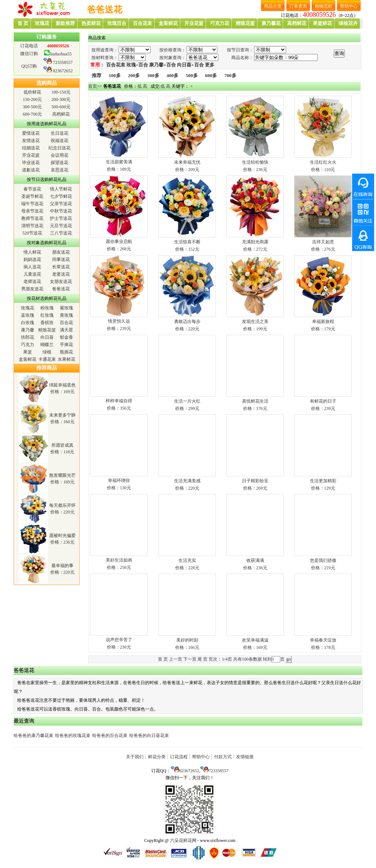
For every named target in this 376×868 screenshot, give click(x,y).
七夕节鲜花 (61, 196)
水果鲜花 (66, 359)
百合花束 (116, 65)
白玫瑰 (28, 323)
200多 (134, 75)
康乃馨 (28, 330)
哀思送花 (59, 170)
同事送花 (61, 259)
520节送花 (32, 233)
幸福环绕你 (119, 480)
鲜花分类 (157, 757)
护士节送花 (61, 218)
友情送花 (31, 141)
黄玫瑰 (66, 315)
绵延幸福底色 (62, 385)
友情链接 (245, 757)
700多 (230, 75)
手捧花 (66, 345)
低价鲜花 (32, 92)
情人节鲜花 (61, 189)
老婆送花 (61, 274)
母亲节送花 (32, 211)
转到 (267, 659)
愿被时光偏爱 (62, 535)
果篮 (28, 352)
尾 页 (203, 659)
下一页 (190, 659)
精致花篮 (47, 330)
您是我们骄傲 (323, 560)
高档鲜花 (61, 114)
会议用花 (59, 155)
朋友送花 (61, 252)
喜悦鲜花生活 (255, 401)
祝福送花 (59, 141)
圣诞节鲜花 (32, 196)
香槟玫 (47, 323)
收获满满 (255, 560)
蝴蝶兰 (47, 345)
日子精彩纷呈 (255, 481)
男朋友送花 (32, 289)
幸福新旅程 (323, 322)
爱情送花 (31, 133)
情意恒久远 (119, 321)
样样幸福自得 (119, 401)
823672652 (63, 71)
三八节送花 (61, 233)
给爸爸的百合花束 (110, 736)
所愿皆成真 (62, 445)
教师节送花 (32, 218)
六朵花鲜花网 (183, 840)
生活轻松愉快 (255, 162)
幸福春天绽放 (323, 640)
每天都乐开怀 (62, 505)
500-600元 (61, 107)
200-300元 (61, 99)
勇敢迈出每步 (187, 322)
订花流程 (179, 757)
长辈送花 (61, 267)
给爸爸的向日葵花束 (149, 736)
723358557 (63, 62)
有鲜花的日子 (323, 401)
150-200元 (32, 99)
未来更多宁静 (62, 415)
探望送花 (59, 163)
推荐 (97, 75)
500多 (192, 75)
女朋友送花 (61, 282)
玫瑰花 (28, 308)
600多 (211, 75)
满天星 (66, 330)
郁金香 (66, 337)
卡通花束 (47, 359)
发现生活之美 (255, 322)
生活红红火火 (323, 162)
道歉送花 (31, 170)
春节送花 (32, 189)
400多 (173, 75)
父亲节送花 (61, 204)
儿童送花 (32, 274)
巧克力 (28, 345)
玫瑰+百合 (137, 65)
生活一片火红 (187, 401)
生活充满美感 (187, 481)
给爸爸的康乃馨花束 (33, 736)
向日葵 (47, 337)
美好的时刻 (187, 640)
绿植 (47, 352)
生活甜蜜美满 (119, 162)
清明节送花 (32, 226)
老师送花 (32, 282)
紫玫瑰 (66, 308)
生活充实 (187, 560)
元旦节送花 (61, 226)
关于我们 (135, 757)
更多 (210, 65)
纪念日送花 (59, 148)
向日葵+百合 (190, 65)
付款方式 (223, 757)
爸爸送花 (61, 289)
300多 (153, 75)
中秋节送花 (61, 211)
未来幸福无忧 (187, 162)
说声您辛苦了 (119, 640)
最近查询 (24, 721)
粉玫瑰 (47, 308)
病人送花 (32, 267)
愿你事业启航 (119, 241)
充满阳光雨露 (255, 242)
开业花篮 (31, 155)
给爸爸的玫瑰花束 (73, 736)
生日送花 (59, 133)
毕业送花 (31, 163)
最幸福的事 (62, 566)
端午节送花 (32, 204)
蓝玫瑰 (28, 315)
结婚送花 (31, 148)
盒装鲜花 (28, 359)
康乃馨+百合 (162, 65)
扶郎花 (28, 337)
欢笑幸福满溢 (255, 640)
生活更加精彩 (323, 481)
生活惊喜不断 (187, 242)
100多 (115, 75)
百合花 (66, 323)
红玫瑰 (47, 315)
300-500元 (32, 107)
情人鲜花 (32, 252)
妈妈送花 (32, 259)
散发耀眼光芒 (62, 475)
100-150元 (61, 92)
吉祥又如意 (323, 242)
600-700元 (32, 114)
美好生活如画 (119, 560)
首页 (93, 86)
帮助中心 (201, 757)
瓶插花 (66, 352)
